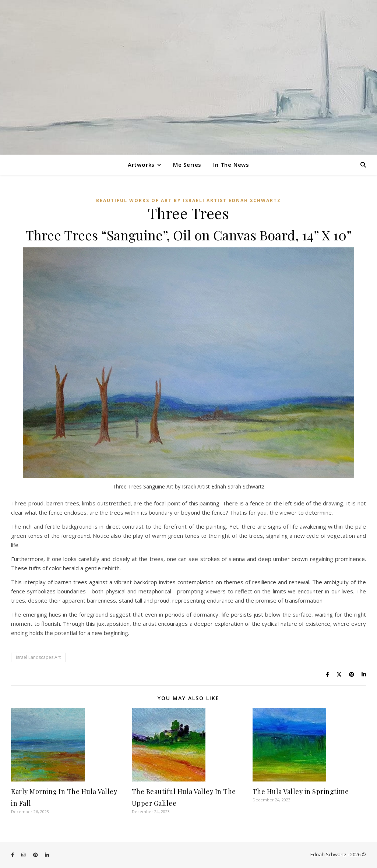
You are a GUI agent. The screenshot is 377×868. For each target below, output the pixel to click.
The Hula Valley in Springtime (301, 791)
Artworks (141, 165)
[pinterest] (36, 855)
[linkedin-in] (47, 855)
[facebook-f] (13, 855)
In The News (231, 165)
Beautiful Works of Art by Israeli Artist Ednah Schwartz (188, 200)
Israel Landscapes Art (38, 657)
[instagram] (24, 855)
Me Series (187, 165)
